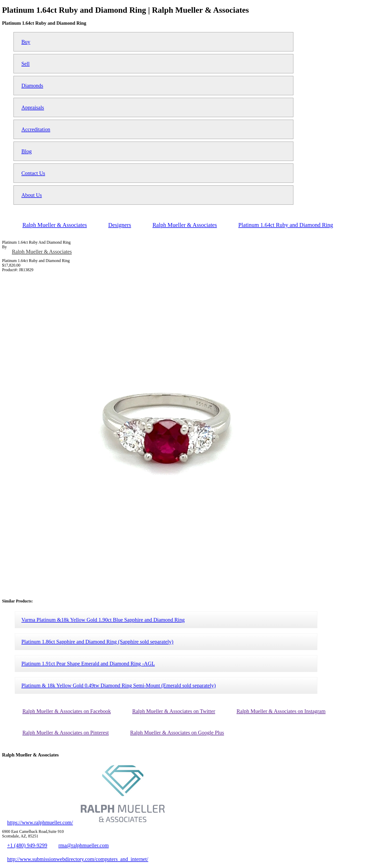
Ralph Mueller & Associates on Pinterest (66, 732)
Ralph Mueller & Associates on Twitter (174, 711)
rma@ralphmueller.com (84, 845)
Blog (26, 151)
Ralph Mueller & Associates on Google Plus (177, 732)
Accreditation (36, 129)
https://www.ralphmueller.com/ (40, 822)
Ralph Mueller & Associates (42, 251)
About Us (32, 195)
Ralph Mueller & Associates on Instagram (281, 711)
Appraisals (33, 107)
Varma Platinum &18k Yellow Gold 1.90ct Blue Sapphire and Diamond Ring (103, 620)
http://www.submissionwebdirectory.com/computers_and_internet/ (78, 859)
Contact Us (33, 173)
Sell (25, 64)
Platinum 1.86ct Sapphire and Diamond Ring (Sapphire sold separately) (97, 642)
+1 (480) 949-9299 (27, 845)
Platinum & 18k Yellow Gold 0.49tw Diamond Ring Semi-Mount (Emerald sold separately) (119, 685)
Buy (26, 42)
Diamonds (32, 85)
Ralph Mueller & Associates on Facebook (67, 711)
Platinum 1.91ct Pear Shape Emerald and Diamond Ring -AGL (88, 663)
